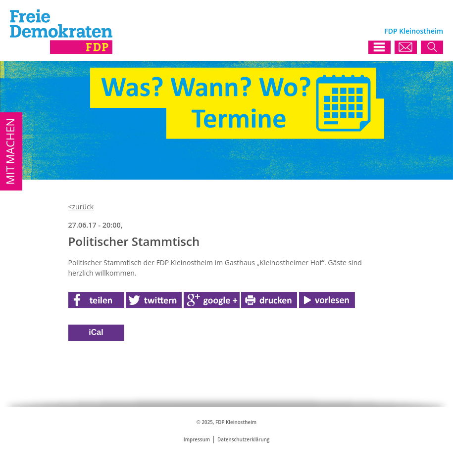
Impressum (197, 440)
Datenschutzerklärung (243, 440)
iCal (96, 332)
